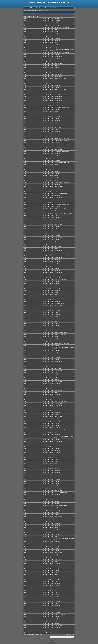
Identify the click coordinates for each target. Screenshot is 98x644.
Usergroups (42, 8)
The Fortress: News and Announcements (62, 104)
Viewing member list (58, 56)
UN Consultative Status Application (61, 429)
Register (47, 8)
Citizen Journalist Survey (59, 298)
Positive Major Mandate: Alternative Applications (63, 214)
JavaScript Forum (55, 642)
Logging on (57, 22)
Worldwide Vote (58, 181)
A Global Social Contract (59, 303)
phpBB (47, 641)
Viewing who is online (59, 19)
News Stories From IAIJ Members (61, 46)
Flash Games (53, 643)
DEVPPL (52, 642)
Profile (50, 8)
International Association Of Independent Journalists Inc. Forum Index (36, 10)
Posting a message (58, 48)
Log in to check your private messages (58, 8)
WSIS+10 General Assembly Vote (61, 476)
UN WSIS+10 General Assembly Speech (62, 162)
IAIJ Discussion (58, 20)
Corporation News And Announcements (62, 28)
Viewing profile (57, 24)
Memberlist (38, 8)
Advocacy (56, 313)
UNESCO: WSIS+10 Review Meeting (61, 113)
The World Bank (58, 192)
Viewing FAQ (57, 26)
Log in (67, 8)
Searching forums (58, 29)
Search (34, 8)
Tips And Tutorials (58, 210)
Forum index (57, 54)
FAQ (31, 8)
